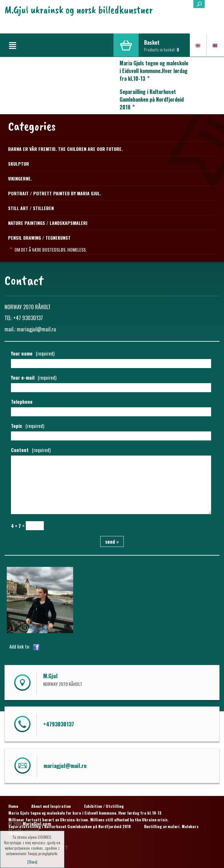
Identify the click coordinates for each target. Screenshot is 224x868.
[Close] (32, 862)
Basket (152, 42)
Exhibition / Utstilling (104, 806)
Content (31, 450)
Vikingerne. (20, 178)
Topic (28, 426)
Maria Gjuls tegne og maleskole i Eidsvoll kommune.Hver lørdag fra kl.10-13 (154, 71)
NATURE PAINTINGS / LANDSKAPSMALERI (48, 223)
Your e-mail (34, 377)
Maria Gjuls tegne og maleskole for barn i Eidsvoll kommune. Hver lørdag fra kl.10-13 (85, 813)
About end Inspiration (51, 806)
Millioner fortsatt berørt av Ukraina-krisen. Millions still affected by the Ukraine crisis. (89, 820)
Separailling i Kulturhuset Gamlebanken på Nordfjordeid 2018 (152, 99)
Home (13, 806)
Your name (33, 353)
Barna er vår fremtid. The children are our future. (65, 149)
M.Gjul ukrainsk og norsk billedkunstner (79, 10)
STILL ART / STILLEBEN (31, 208)
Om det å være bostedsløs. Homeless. (51, 249)
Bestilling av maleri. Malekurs (171, 826)
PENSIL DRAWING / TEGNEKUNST (39, 238)
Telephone (22, 402)
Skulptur (19, 164)
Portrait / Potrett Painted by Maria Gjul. (55, 193)
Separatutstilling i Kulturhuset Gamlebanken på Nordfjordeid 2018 (70, 826)
